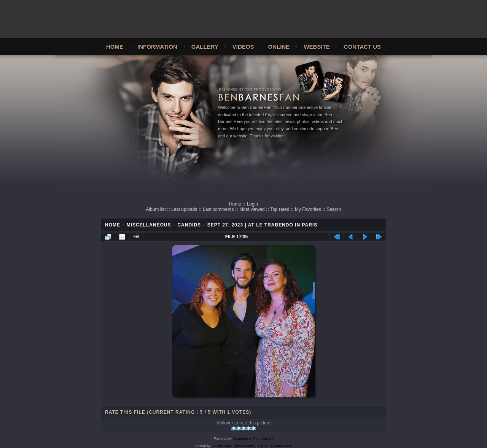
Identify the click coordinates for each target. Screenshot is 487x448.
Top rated (280, 209)
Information (157, 47)
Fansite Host (221, 446)
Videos (243, 47)
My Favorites (308, 209)
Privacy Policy (245, 446)
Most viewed (252, 209)
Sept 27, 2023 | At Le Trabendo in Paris (263, 225)
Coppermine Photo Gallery (253, 438)
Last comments (218, 209)
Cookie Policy (282, 446)
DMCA (263, 446)
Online (279, 47)
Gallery (205, 47)
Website (317, 47)
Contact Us (362, 47)
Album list (156, 209)
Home (115, 47)
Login (252, 204)
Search (334, 209)
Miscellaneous (149, 225)
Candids (189, 225)
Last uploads (184, 209)
